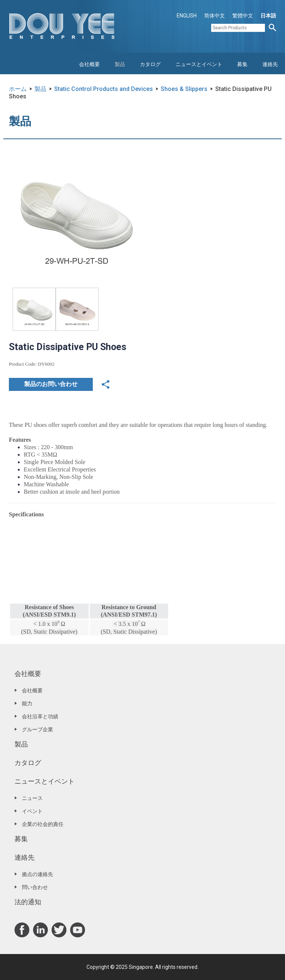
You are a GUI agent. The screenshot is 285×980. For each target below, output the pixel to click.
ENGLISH (187, 16)
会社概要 (89, 64)
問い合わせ (35, 887)
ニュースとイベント (199, 64)
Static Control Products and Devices (104, 89)
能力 (27, 703)
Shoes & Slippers (184, 89)
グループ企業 (37, 729)
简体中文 (214, 16)
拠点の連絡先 (37, 874)
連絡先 (270, 64)
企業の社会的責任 (43, 824)
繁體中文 (243, 16)
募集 (242, 64)
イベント (32, 811)
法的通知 (28, 902)
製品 (120, 64)
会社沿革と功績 (40, 716)
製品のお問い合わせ (51, 384)
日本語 (268, 16)
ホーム (18, 89)
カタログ (150, 64)
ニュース (32, 798)
